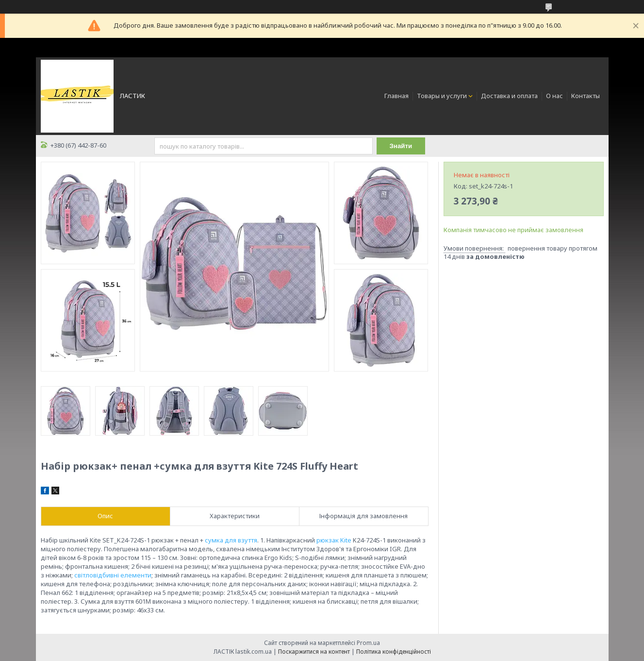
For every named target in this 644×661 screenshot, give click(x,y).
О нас (554, 96)
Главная (396, 96)
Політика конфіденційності (394, 652)
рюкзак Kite (334, 540)
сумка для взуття (231, 540)
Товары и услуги (442, 96)
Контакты (586, 96)
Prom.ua (368, 643)
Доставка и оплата (509, 96)
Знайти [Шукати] (401, 146)
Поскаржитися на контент (314, 652)
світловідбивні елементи (113, 575)
